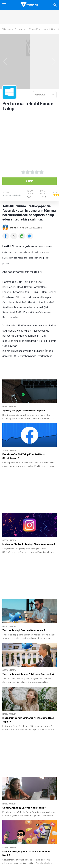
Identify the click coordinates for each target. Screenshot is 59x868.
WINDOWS (40, 95)
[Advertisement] (29, 133)
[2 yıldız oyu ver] (28, 172)
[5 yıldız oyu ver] (41, 172)
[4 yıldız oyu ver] (37, 172)
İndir (30, 181)
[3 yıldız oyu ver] (32, 172)
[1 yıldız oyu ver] (23, 172)
